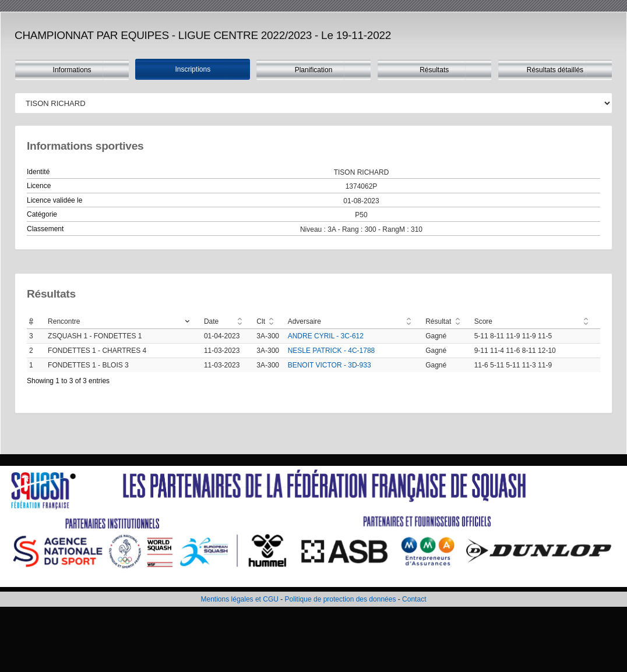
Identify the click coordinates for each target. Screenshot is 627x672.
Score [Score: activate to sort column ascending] (483, 321)
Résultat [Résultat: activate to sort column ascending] (438, 321)
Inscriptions (193, 69)
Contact (414, 599)
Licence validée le (54, 200)
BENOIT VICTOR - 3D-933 (330, 365)
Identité (38, 172)
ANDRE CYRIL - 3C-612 (326, 336)
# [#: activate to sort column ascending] (31, 321)
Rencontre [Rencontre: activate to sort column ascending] (64, 321)
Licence (39, 186)
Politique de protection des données (341, 599)
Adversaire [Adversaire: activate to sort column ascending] (304, 321)
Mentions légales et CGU (240, 599)
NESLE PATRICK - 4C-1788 (332, 351)
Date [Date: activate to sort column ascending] (211, 321)
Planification (314, 70)
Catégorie (42, 214)
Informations (72, 70)
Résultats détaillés (555, 70)
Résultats (434, 70)
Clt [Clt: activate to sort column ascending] (261, 321)
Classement (45, 229)
